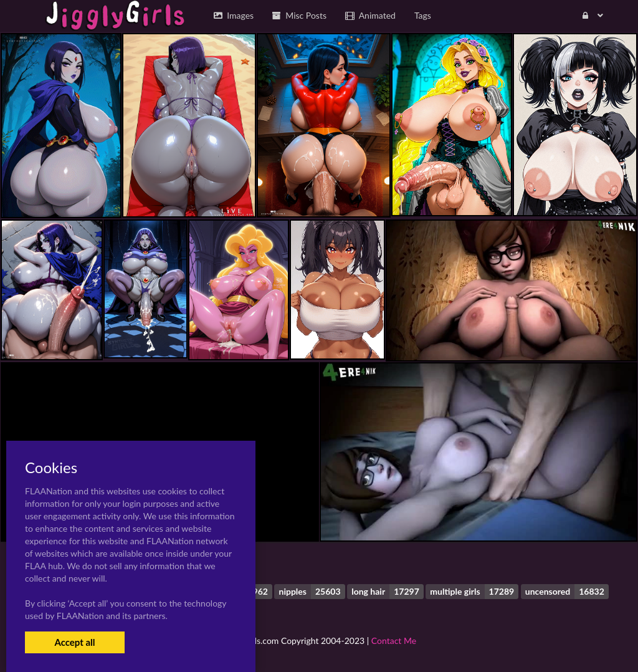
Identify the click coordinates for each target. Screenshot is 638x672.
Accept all (74, 642)
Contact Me (394, 641)
